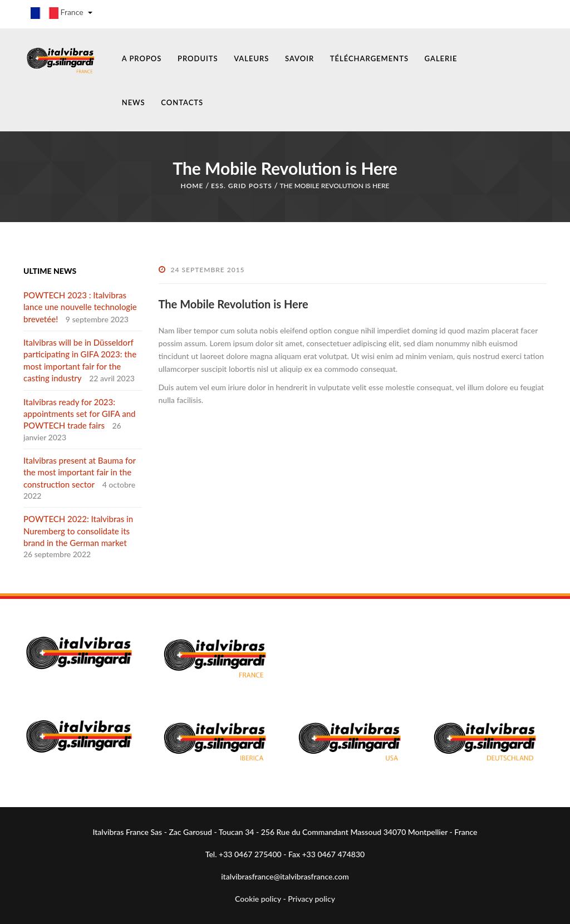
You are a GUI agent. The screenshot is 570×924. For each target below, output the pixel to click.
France (62, 13)
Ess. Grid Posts (242, 186)
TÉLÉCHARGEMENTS (369, 58)
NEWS (134, 102)
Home (192, 186)
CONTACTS (182, 102)
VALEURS (251, 58)
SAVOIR (299, 58)
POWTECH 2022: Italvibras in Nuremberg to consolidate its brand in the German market (78, 531)
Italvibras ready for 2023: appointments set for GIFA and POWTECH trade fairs (79, 414)
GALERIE (441, 58)
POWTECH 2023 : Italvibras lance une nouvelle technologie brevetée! (80, 307)
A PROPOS (142, 58)
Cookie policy (258, 899)
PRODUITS (198, 58)
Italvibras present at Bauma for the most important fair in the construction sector (80, 472)
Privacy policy (311, 899)
